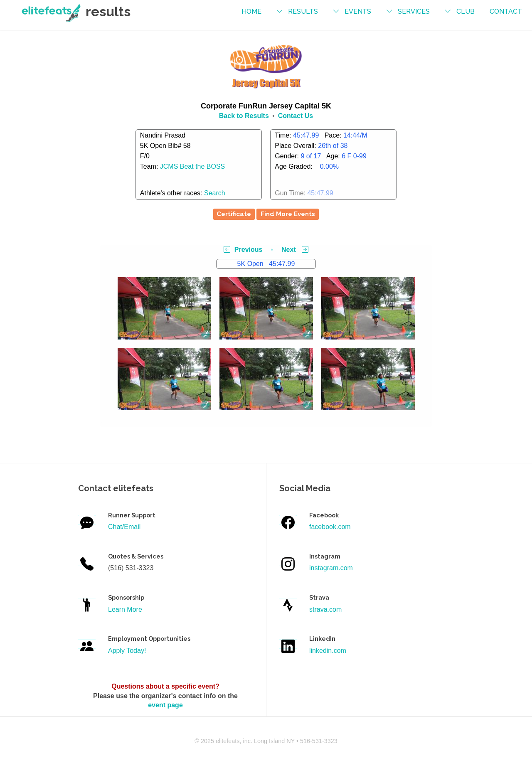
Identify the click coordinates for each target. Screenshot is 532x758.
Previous (243, 250)
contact (506, 11)
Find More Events (288, 214)
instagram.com (331, 568)
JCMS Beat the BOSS (193, 166)
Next (295, 250)
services (414, 11)
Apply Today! (127, 651)
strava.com (325, 609)
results (303, 11)
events (358, 11)
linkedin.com (328, 651)
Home (251, 11)
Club (465, 11)
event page (165, 705)
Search (215, 193)
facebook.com (330, 527)
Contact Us (296, 116)
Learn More (125, 609)
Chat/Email (124, 527)
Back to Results (244, 116)
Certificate (234, 214)
